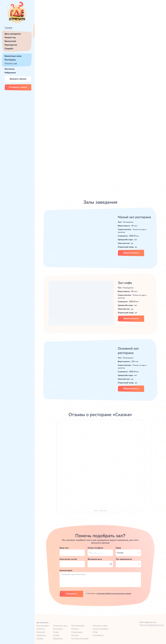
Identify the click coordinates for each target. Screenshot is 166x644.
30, (132, 41)
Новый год (10, 37)
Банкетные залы (13, 56)
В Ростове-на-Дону (100, 626)
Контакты (10, 69)
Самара (8, 28)
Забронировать (131, 253)
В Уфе (95, 632)
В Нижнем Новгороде (80, 638)
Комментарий (66, 570)
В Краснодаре (77, 632)
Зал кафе (125, 283)
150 (139, 41)
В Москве (75, 635)
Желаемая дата (95, 559)
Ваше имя (64, 548)
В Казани (75, 629)
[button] (46, 58)
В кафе (56, 632)
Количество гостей (68, 559)
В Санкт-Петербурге (101, 629)
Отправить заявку (18, 87)
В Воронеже (58, 638)
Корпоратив (11, 45)
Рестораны (10, 60)
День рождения (13, 34)
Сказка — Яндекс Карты (100, 511)
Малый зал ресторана (134, 217)
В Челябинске (98, 635)
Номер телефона (95, 548)
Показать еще (11, 63)
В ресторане (58, 629)
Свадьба (9, 49)
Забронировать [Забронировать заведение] (129, 84)
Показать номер (123, 72)
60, (136, 41)
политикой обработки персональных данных (114, 593)
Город (118, 548)
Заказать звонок (18, 79)
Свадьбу (40, 638)
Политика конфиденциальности (152, 625)
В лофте (56, 635)
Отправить (71, 594)
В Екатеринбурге (78, 626)
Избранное (10, 73)
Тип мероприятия (124, 559)
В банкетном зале (60, 626)
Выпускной (10, 41)
